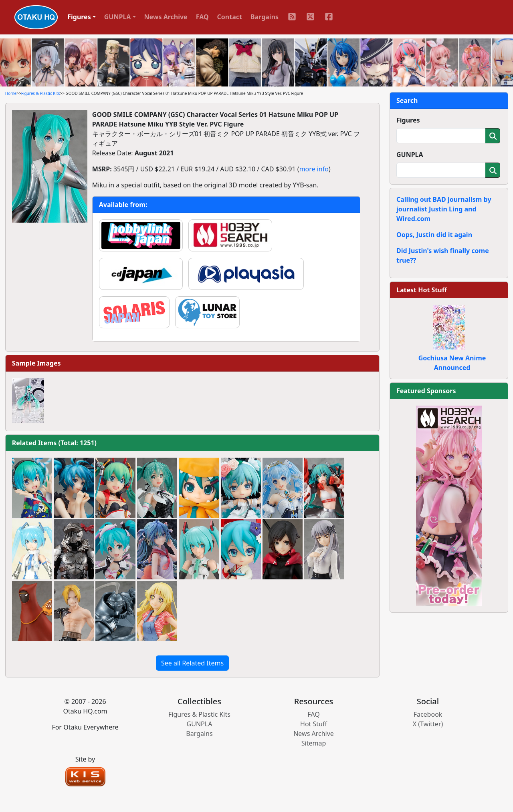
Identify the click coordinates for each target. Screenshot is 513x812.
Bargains (265, 17)
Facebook (428, 714)
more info (314, 169)
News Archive (166, 17)
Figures (408, 120)
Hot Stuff (314, 724)
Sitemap (314, 743)
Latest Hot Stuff (422, 290)
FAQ (202, 17)
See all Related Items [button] (192, 663)
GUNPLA (410, 155)
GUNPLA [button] (118, 17)
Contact (230, 17)
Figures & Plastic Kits (41, 93)
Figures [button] (79, 17)
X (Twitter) (428, 724)
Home (11, 93)
